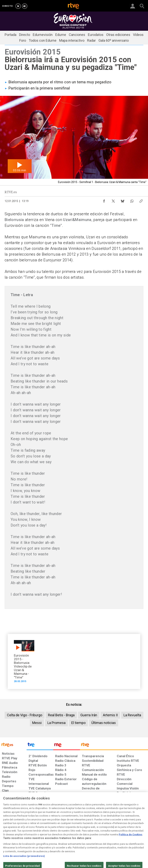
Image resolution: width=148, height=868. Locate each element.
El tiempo (78, 723)
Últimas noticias (104, 723)
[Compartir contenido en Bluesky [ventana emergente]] (123, 200)
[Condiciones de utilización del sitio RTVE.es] (6, 837)
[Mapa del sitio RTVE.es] (103, 837)
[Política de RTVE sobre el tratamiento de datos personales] (24, 837)
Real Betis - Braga (61, 715)
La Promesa (56, 723)
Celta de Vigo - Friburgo (25, 715)
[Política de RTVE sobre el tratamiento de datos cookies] (45, 837)
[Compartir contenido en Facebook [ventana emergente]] (104, 200)
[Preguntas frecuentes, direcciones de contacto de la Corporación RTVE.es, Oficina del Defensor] (115, 835)
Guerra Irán (89, 715)
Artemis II (110, 715)
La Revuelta (132, 715)
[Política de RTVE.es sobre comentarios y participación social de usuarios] (135, 837)
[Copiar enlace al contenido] (141, 200)
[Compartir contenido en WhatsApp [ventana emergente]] (132, 200)
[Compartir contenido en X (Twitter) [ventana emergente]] (113, 200)
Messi (37, 723)
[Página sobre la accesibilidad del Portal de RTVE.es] (87, 835)
